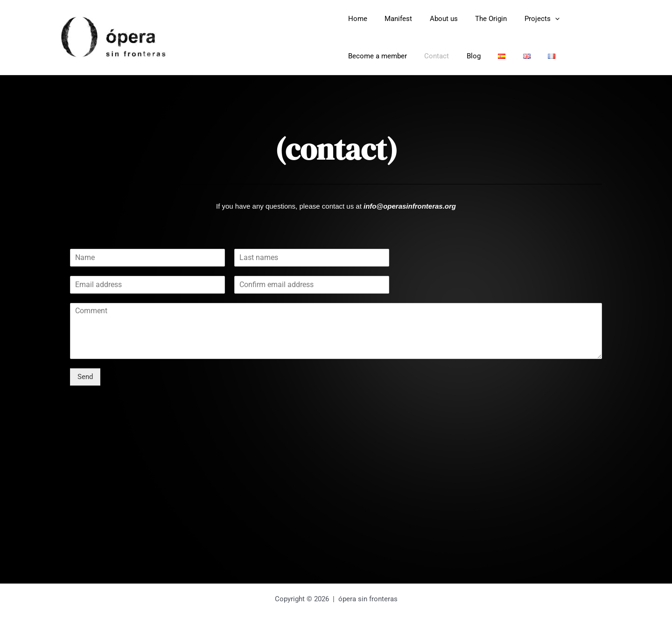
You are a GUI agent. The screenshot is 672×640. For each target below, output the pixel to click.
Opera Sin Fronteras (257, 37)
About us (435, 19)
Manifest (393, 19)
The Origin (479, 19)
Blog (465, 56)
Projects (526, 19)
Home (356, 19)
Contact (431, 56)
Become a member (376, 56)
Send (85, 377)
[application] (539, 19)
